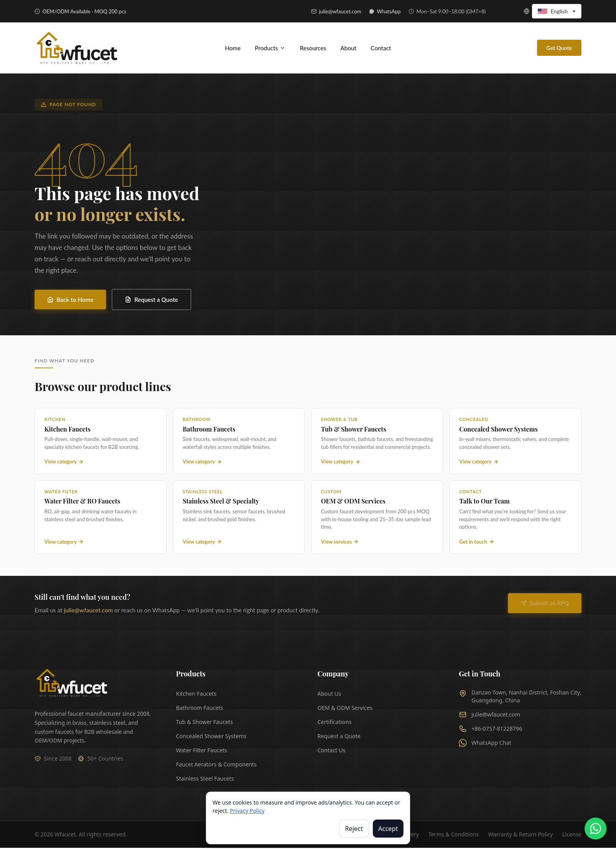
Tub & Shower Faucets (204, 723)
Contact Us (331, 751)
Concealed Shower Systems (211, 737)
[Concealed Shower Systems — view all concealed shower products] (515, 442)
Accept (388, 829)
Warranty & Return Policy (521, 835)
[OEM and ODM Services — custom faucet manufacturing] (377, 518)
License (572, 835)
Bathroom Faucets (200, 709)
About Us (329, 695)
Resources (313, 48)
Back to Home (70, 301)
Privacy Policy (247, 811)
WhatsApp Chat (485, 744)
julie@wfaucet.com (89, 611)
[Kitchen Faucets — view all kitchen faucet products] (101, 442)
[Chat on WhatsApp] (596, 829)
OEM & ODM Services (345, 709)
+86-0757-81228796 (490, 730)
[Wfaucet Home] (71, 684)
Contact (381, 48)
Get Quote (559, 49)
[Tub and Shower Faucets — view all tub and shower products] (377, 442)
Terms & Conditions (454, 835)
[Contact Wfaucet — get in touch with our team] (515, 518)
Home (233, 48)
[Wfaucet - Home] (78, 49)
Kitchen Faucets (196, 695)
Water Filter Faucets (202, 751)
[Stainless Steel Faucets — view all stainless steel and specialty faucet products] (239, 518)
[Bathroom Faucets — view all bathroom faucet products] (239, 442)
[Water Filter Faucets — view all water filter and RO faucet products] (101, 518)
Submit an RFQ (545, 604)
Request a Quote (151, 301)
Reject (354, 829)
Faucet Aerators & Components (216, 765)
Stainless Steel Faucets (205, 780)
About (348, 48)
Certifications (335, 723)
